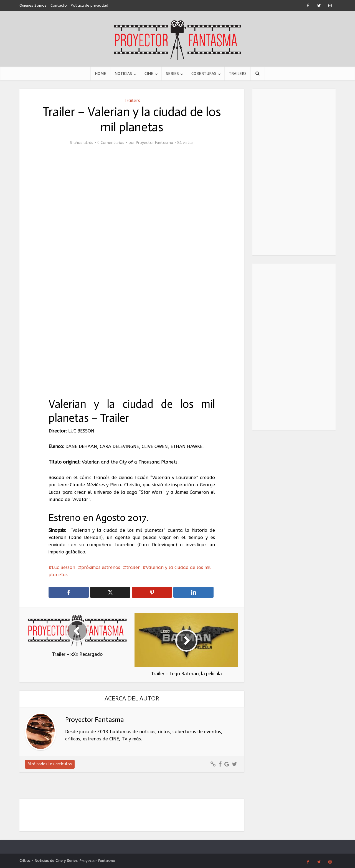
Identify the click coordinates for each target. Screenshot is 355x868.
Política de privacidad (89, 5)
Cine (149, 74)
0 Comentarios (111, 143)
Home (101, 74)
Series (172, 74)
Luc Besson (64, 567)
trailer (133, 567)
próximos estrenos (101, 567)
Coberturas (204, 74)
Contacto (59, 5)
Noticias (123, 74)
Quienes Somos (33, 5)
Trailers (238, 74)
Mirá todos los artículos (50, 764)
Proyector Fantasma (154, 143)
